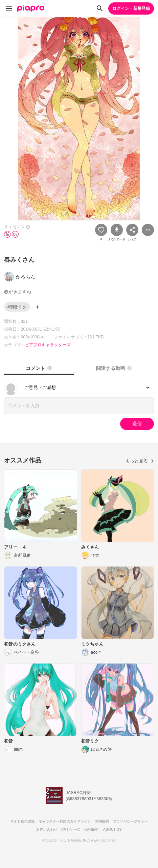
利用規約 (102, 821)
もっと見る (140, 461)
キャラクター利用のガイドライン (65, 821)
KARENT (92, 830)
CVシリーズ (71, 830)
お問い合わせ (47, 830)
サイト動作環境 (22, 821)
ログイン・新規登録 (131, 8)
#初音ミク (17, 307)
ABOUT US (112, 830)
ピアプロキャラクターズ (48, 345)
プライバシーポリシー (130, 821)
